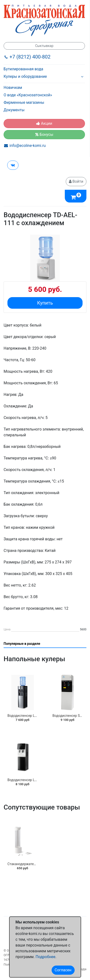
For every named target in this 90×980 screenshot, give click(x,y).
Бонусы (44, 134)
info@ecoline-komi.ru (28, 146)
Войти (76, 181)
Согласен (63, 970)
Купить (45, 303)
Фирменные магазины (24, 102)
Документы (14, 110)
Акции (44, 123)
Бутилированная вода (23, 69)
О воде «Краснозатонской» (28, 95)
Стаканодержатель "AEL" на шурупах (36, 864)
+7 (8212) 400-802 (30, 57)
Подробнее (45, 957)
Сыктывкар (44, 46)
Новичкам (13, 88)
